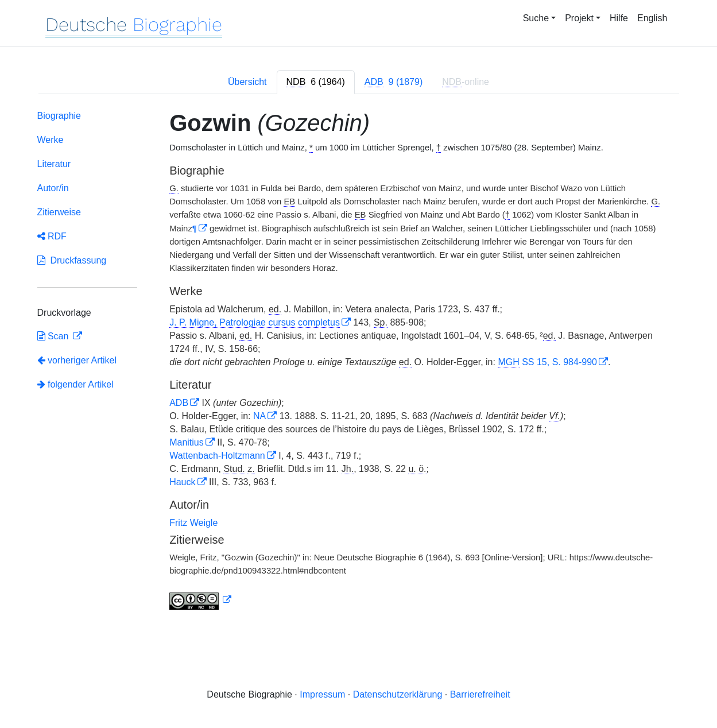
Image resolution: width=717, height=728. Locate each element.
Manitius (187, 442)
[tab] (316, 82)
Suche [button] (536, 18)
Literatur (54, 164)
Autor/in (53, 188)
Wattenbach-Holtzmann (217, 456)
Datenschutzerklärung (398, 694)
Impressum (322, 694)
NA (259, 416)
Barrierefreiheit (480, 694)
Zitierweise (59, 212)
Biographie (59, 116)
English (652, 18)
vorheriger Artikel (77, 360)
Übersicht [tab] (247, 82)
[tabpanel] (359, 362)
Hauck (182, 482)
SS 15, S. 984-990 (547, 362)
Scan (54, 336)
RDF (52, 236)
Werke (51, 140)
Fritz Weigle (193, 523)
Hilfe (619, 18)
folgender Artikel (75, 384)
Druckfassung (72, 260)
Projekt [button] (579, 18)
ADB (179, 403)
